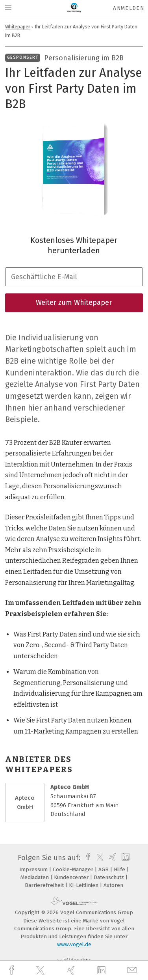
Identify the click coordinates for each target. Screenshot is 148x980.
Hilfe (120, 869)
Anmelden (129, 8)
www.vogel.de (74, 944)
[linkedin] (102, 971)
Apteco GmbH (25, 802)
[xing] (72, 970)
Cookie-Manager (74, 869)
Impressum (34, 869)
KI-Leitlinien (84, 885)
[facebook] (13, 970)
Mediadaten (35, 877)
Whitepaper (18, 27)
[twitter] (41, 971)
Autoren (113, 885)
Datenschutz (110, 877)
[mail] (133, 970)
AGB (104, 869)
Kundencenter (72, 877)
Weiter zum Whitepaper (74, 302)
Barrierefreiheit (45, 885)
